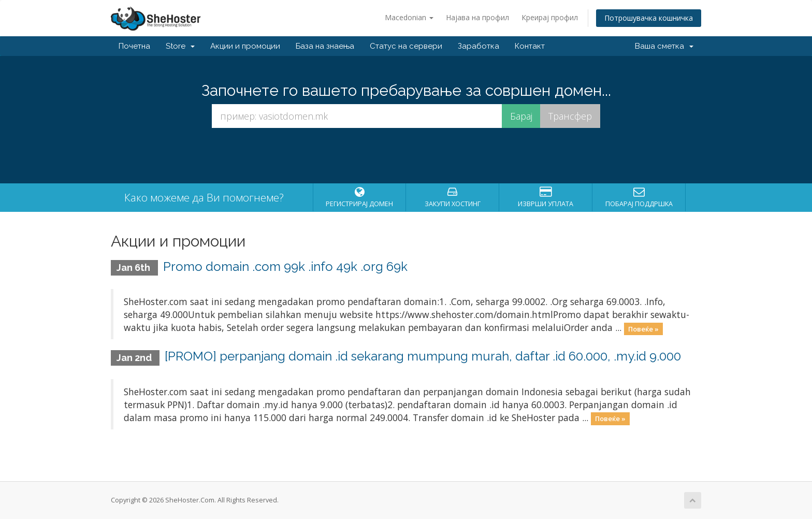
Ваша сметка (664, 46)
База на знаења (325, 46)
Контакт (530, 46)
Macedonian (409, 17)
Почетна (134, 46)
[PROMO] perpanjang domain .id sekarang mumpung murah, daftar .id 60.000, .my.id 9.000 (423, 356)
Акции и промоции (245, 46)
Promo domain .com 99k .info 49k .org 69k (285, 266)
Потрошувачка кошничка (649, 18)
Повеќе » (643, 328)
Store (180, 46)
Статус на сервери (406, 46)
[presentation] (406, 156)
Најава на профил (477, 17)
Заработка (479, 46)
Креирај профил (550, 17)
